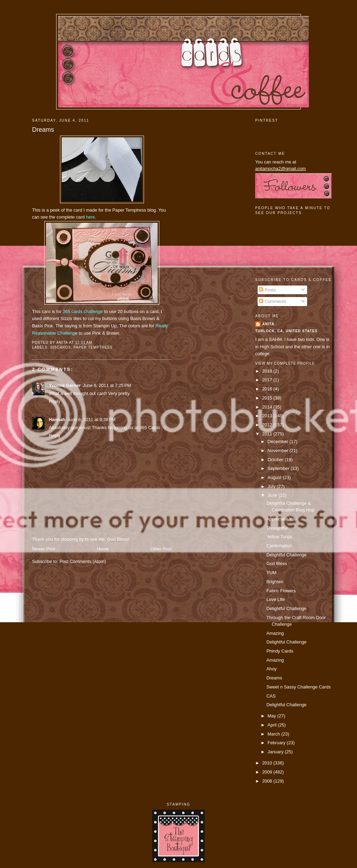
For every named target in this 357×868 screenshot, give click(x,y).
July (272, 486)
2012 (268, 425)
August (275, 477)
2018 (268, 371)
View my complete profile (285, 363)
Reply (55, 401)
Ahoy (271, 669)
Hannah (57, 420)
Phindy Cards (280, 651)
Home (103, 549)
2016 (268, 389)
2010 (268, 763)
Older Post (161, 549)
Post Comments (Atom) (83, 561)
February (277, 743)
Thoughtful (277, 528)
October (276, 460)
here (90, 217)
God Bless (277, 564)
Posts (267, 290)
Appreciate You (282, 519)
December (278, 441)
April (272, 725)
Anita (268, 324)
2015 (268, 398)
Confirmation (279, 546)
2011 (268, 434)
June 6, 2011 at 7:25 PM (107, 385)
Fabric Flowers (281, 591)
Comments (273, 301)
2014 (268, 407)
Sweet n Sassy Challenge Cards (298, 687)
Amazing (275, 633)
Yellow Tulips (279, 537)
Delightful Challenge (286, 555)
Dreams (43, 130)
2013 (268, 416)
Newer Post (44, 549)
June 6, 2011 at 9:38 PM (91, 420)
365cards (60, 347)
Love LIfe (276, 599)
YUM (271, 573)
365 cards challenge (83, 311)
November (278, 451)
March (274, 734)
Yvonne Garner (65, 385)
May (272, 716)
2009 (268, 772)
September (279, 468)
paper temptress (93, 347)
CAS (271, 696)
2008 (268, 781)
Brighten (275, 582)
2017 (268, 380)
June (273, 495)
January (276, 752)
